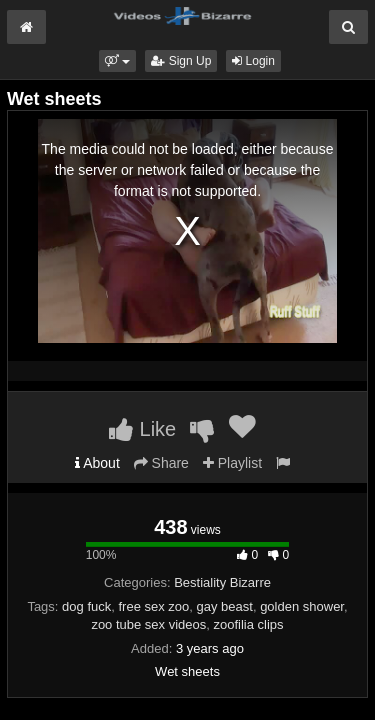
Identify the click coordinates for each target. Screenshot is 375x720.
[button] (117, 61)
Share (161, 463)
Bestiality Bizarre (222, 582)
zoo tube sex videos (148, 624)
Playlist (232, 463)
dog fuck (86, 606)
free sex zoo (153, 606)
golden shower (302, 606)
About (97, 463)
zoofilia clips (249, 624)
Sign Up (181, 61)
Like (142, 429)
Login (253, 61)
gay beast (225, 606)
